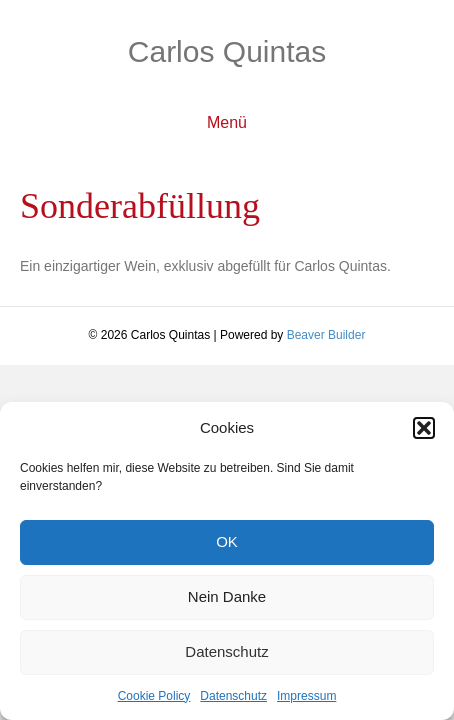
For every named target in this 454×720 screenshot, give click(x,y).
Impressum (306, 696)
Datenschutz (226, 651)
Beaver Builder (326, 335)
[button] (424, 428)
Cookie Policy (154, 696)
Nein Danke (227, 596)
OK (227, 541)
